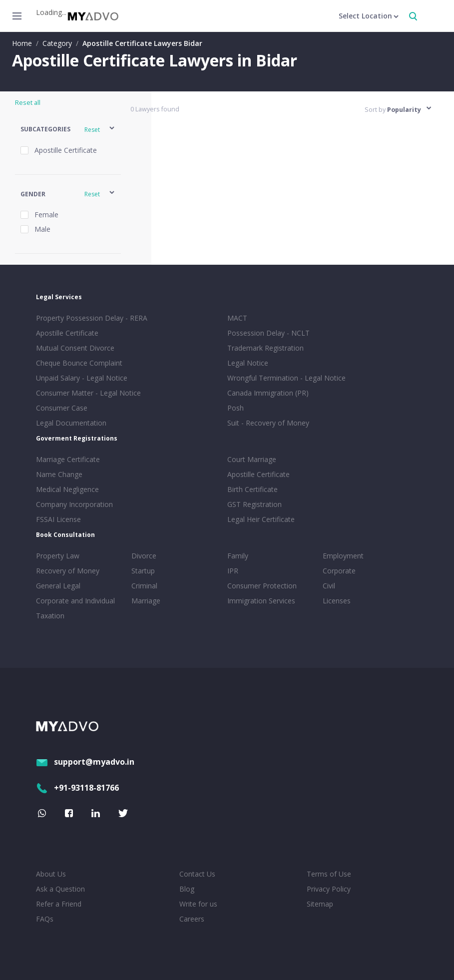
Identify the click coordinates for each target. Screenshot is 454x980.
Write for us (198, 904)
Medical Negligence (67, 489)
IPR (233, 571)
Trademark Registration (265, 348)
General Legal (58, 586)
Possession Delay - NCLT (268, 333)
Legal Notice (248, 363)
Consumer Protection (262, 586)
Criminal (144, 586)
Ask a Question (60, 889)
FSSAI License (58, 519)
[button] (68, 130)
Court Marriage (252, 459)
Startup (143, 571)
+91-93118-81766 (77, 788)
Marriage (146, 601)
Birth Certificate (252, 489)
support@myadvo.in (85, 762)
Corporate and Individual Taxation (75, 608)
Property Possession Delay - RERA (92, 318)
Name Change (59, 474)
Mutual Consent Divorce (75, 348)
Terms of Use (329, 874)
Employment (343, 556)
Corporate (339, 571)
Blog (187, 889)
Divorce (144, 556)
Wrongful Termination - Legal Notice (286, 378)
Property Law (58, 556)
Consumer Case (62, 408)
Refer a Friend (59, 904)
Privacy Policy (329, 889)
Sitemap (320, 904)
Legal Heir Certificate (261, 519)
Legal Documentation (71, 423)
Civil (329, 586)
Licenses (337, 601)
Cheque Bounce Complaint (79, 363)
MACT (237, 318)
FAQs (45, 919)
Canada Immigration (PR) (268, 393)
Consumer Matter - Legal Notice (88, 393)
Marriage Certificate (68, 459)
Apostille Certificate (67, 333)
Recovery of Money (68, 571)
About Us (51, 874)
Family (238, 556)
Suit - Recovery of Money (268, 423)
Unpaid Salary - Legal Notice (82, 378)
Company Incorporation (74, 504)
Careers (192, 919)
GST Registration (254, 504)
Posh (235, 408)
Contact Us (197, 874)
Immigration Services (261, 601)
